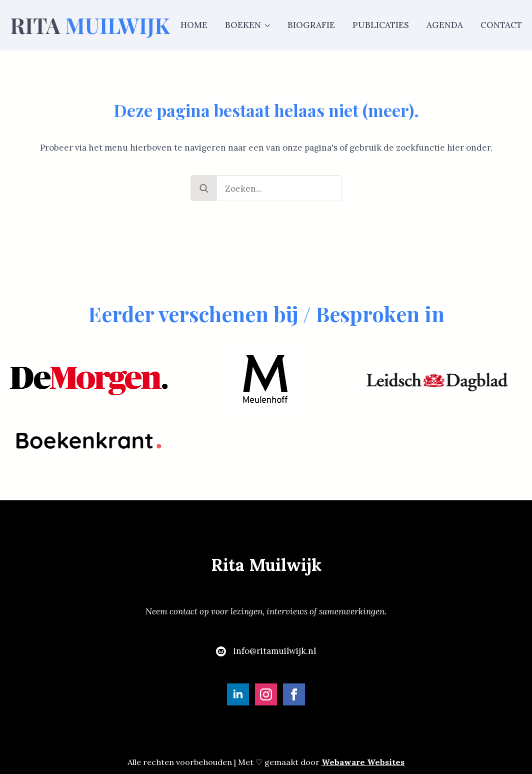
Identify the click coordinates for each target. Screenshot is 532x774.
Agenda (445, 25)
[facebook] (294, 694)
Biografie (311, 25)
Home (194, 25)
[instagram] (266, 694)
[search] (204, 189)
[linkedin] (238, 694)
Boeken (243, 25)
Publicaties (381, 25)
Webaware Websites (363, 762)
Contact (501, 25)
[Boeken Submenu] (265, 25)
